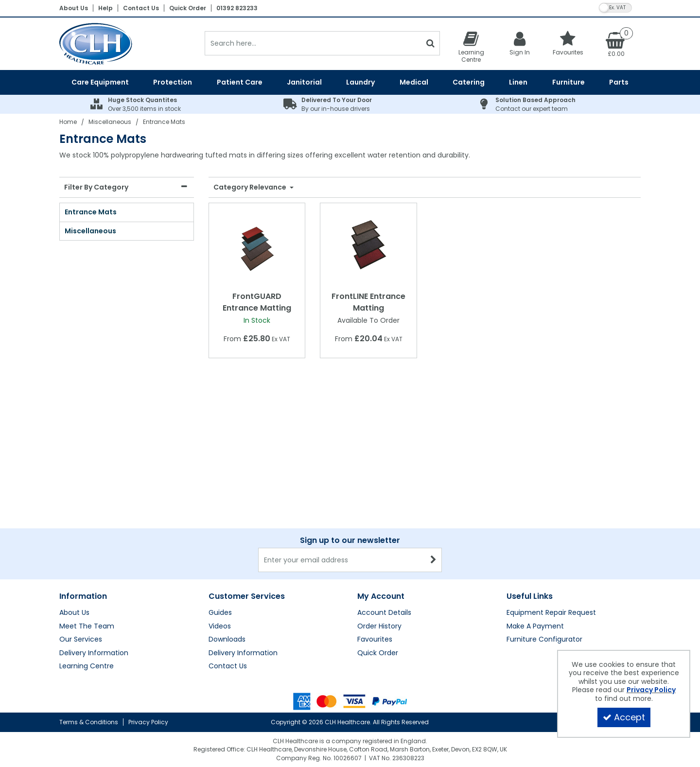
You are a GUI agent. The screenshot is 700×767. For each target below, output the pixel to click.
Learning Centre (87, 570)
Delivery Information (94, 557)
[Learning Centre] (471, 47)
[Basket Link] (616, 44)
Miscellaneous (90, 231)
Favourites (375, 543)
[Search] (313, 43)
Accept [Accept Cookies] (624, 717)
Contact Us (141, 8)
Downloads (227, 543)
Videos (220, 530)
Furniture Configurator (544, 543)
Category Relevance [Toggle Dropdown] (251, 188)
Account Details (384, 517)
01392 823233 (237, 8)
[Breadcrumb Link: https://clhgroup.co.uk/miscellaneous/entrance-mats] (164, 122)
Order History (379, 530)
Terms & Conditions (89, 722)
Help (105, 8)
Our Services (81, 543)
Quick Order (188, 8)
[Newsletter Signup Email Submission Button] (433, 464)
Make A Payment (535, 530)
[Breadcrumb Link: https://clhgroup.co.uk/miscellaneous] (110, 122)
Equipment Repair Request (551, 517)
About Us (74, 8)
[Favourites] (568, 43)
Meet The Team (87, 530)
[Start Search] (430, 43)
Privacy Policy (148, 722)
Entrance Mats (91, 212)
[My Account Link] (520, 43)
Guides (220, 517)
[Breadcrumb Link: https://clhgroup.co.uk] (68, 122)
